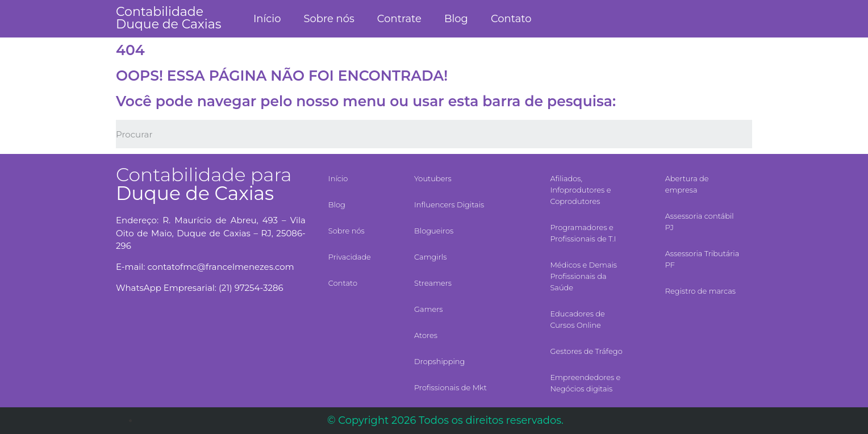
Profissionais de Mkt (450, 387)
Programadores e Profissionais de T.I (583, 233)
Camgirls (430, 257)
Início (267, 19)
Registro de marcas (700, 291)
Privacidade (350, 257)
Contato (511, 19)
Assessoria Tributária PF (702, 259)
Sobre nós (329, 19)
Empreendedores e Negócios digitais (585, 383)
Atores (426, 335)
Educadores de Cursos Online (577, 319)
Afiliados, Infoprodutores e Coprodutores (580, 190)
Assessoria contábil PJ (700, 222)
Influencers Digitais (449, 205)
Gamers (429, 309)
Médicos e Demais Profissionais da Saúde (583, 276)
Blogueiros (434, 231)
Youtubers (433, 178)
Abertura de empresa (687, 184)
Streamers (433, 283)
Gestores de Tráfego (586, 351)
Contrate (399, 19)
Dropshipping (439, 361)
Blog (456, 19)
